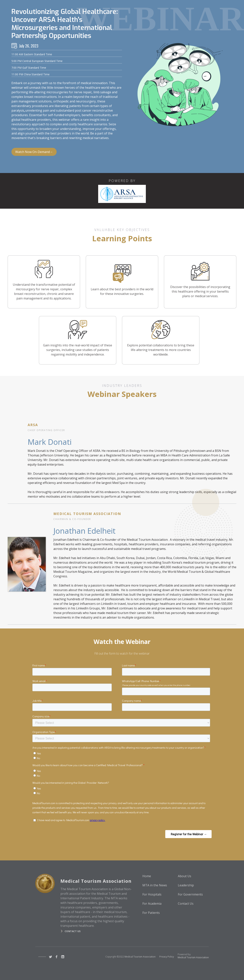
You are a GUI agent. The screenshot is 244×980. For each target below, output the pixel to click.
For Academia (152, 904)
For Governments (190, 894)
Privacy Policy (167, 957)
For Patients (151, 913)
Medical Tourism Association (140, 957)
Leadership (186, 885)
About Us (185, 876)
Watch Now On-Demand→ (34, 152)
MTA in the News (155, 885)
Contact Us (186, 904)
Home (147, 876)
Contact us (73, 931)
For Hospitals (152, 894)
